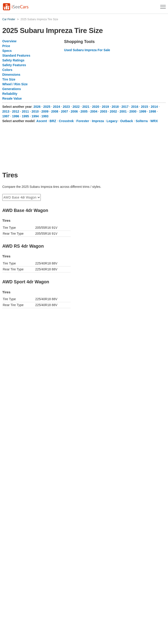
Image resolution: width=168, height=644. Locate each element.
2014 (154, 107)
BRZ (53, 121)
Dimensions (11, 75)
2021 (86, 107)
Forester (83, 121)
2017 (125, 107)
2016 (135, 107)
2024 (57, 107)
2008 (55, 111)
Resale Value (12, 98)
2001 (123, 111)
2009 (45, 111)
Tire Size (9, 79)
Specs (7, 51)
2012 (16, 111)
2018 (115, 107)
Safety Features (14, 65)
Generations (12, 89)
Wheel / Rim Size (15, 84)
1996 (16, 116)
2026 (37, 107)
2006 (74, 111)
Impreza (98, 121)
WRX (154, 121)
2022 (76, 107)
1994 (35, 116)
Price (6, 46)
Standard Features (16, 55)
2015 (144, 107)
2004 (94, 111)
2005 (84, 111)
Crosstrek (66, 121)
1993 (45, 116)
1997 (6, 116)
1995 (25, 116)
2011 (25, 111)
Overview (9, 41)
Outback (127, 121)
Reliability (10, 94)
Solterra (142, 121)
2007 (65, 111)
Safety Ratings (13, 60)
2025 (47, 107)
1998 (152, 111)
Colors (7, 70)
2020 (96, 107)
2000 (133, 111)
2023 (66, 107)
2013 (6, 111)
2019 (106, 107)
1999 (143, 111)
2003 (103, 111)
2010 (35, 111)
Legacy (112, 121)
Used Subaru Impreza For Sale (87, 50)
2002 (113, 111)
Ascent (42, 121)
